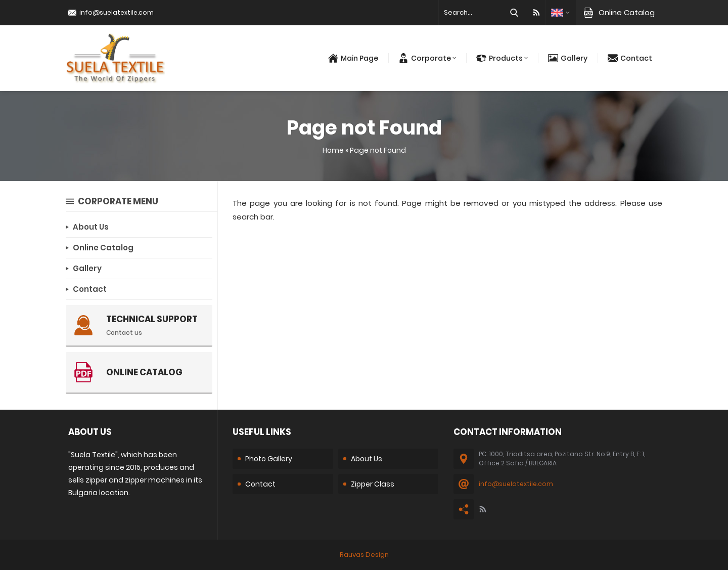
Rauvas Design (364, 555)
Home (333, 150)
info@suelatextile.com (117, 12)
